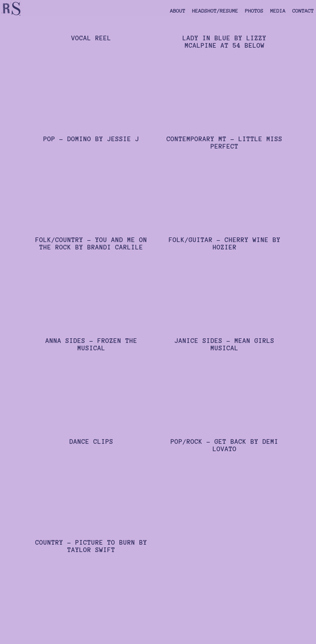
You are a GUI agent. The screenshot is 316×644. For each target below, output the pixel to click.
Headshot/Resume (215, 11)
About (178, 11)
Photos (254, 11)
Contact (303, 11)
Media (278, 11)
